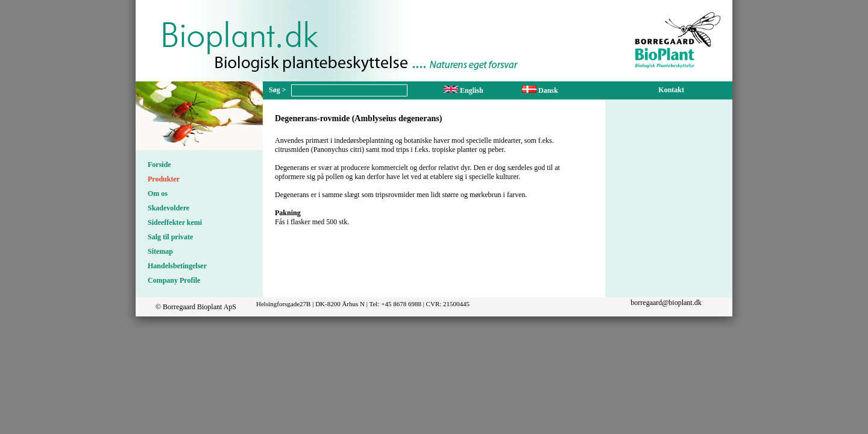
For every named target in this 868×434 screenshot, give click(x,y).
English (464, 90)
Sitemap (160, 251)
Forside (159, 165)
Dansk (540, 90)
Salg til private (170, 237)
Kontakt (671, 90)
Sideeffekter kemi (175, 222)
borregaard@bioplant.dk (666, 303)
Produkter (164, 179)
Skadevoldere (168, 208)
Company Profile (174, 280)
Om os (158, 193)
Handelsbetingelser (177, 266)
